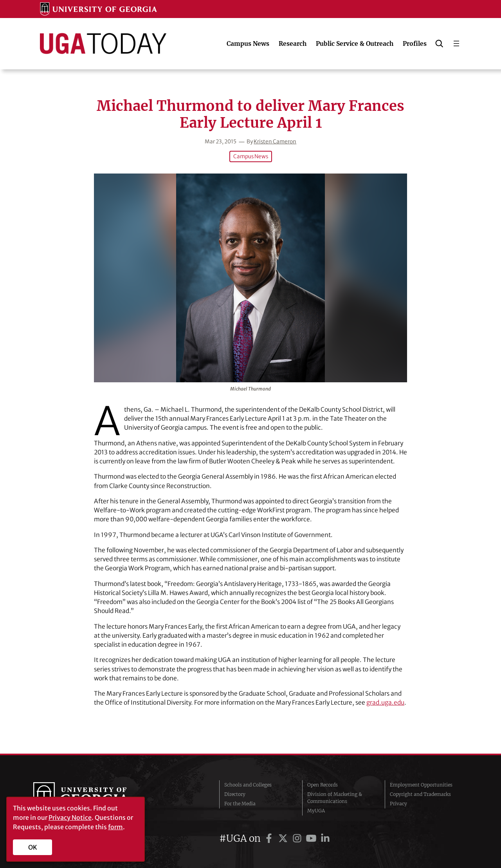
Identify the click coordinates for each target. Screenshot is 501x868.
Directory (235, 794)
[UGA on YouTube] (312, 838)
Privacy (398, 804)
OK (33, 847)
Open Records (323, 785)
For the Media (240, 804)
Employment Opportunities (421, 785)
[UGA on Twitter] (284, 838)
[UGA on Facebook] (270, 838)
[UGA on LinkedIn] (325, 838)
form (115, 827)
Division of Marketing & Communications (335, 798)
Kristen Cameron (275, 142)
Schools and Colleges (248, 785)
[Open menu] (456, 43)
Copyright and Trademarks (420, 794)
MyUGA (316, 811)
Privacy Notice (70, 817)
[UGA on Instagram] (298, 838)
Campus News (251, 156)
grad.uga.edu (385, 703)
